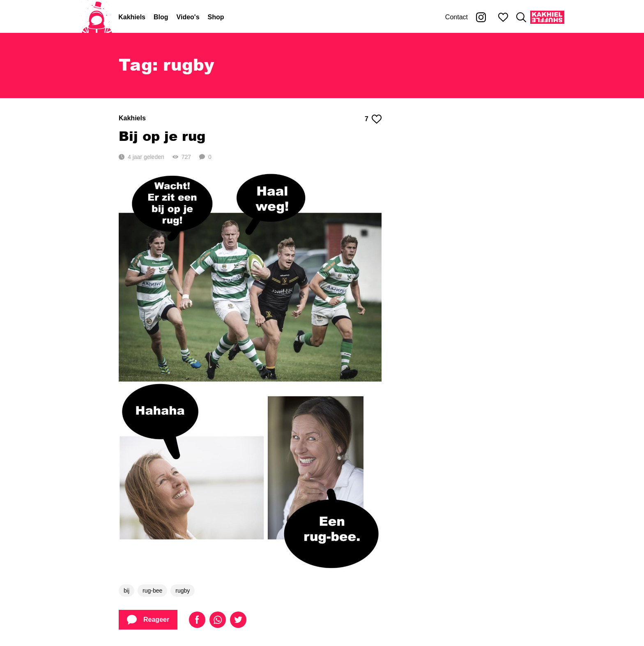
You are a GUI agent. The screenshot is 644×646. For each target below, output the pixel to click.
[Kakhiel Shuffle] (547, 17)
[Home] (97, 17)
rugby (183, 591)
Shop (216, 17)
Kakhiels (132, 17)
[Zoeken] (521, 17)
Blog (161, 17)
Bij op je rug (162, 136)
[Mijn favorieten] (503, 17)
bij (126, 591)
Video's (188, 17)
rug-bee (152, 591)
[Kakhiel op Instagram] (481, 17)
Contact (457, 17)
